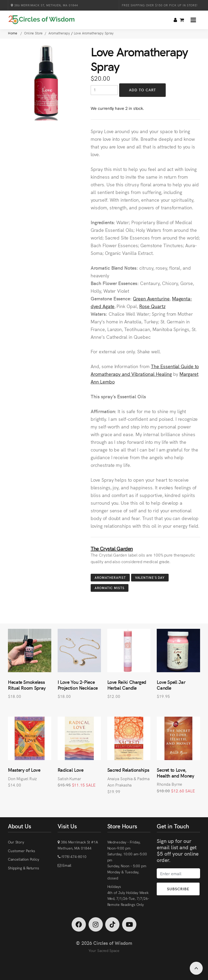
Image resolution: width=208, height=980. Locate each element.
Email (66, 865)
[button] (193, 20)
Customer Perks (21, 851)
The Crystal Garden (112, 548)
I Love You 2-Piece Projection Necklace (78, 685)
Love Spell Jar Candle (171, 685)
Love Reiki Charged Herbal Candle (127, 685)
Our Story (16, 842)
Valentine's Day (150, 577)
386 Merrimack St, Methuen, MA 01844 (44, 5)
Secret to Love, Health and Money (175, 773)
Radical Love (71, 770)
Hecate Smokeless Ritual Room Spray (27, 685)
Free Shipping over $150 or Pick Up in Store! (160, 5)
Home (13, 33)
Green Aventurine (151, 298)
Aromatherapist (110, 577)
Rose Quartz (152, 306)
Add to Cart (142, 90)
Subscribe (178, 889)
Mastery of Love (24, 770)
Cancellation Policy (24, 859)
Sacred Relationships (128, 770)
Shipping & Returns (24, 868)
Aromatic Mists (110, 588)
